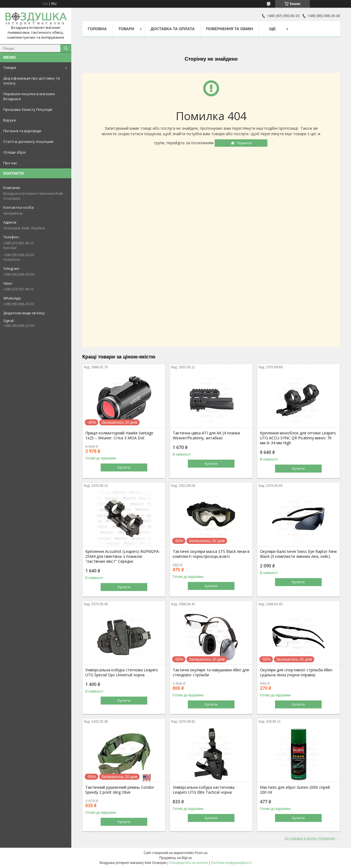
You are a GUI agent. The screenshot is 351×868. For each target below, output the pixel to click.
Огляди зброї (15, 152)
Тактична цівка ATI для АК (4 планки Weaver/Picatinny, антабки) (206, 436)
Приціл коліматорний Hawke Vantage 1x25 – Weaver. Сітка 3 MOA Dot (119, 436)
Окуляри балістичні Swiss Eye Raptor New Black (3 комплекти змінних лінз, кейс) (298, 554)
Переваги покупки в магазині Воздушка (29, 96)
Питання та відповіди (22, 131)
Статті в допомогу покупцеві (28, 142)
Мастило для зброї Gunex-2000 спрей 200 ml (295, 790)
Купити (124, 467)
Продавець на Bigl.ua (175, 858)
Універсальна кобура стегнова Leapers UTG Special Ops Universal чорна (122, 672)
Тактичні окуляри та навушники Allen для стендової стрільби (211, 672)
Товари (10, 67)
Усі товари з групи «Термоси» (310, 838)
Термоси (244, 143)
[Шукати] (66, 48)
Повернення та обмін (230, 29)
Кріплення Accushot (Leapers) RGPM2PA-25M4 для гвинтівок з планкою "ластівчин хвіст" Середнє (123, 556)
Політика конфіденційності (231, 863)
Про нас (10, 163)
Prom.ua (201, 853)
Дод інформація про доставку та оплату (32, 81)
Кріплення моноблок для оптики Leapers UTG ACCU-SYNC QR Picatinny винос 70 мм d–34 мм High (298, 438)
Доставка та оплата (173, 29)
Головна (97, 29)
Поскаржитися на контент (189, 863)
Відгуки (10, 120)
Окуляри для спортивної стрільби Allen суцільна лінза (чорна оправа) (296, 672)
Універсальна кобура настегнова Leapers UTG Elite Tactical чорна (204, 790)
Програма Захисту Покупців (28, 109)
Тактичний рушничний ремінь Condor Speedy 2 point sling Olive (120, 790)
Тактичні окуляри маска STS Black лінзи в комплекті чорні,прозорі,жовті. (211, 554)
